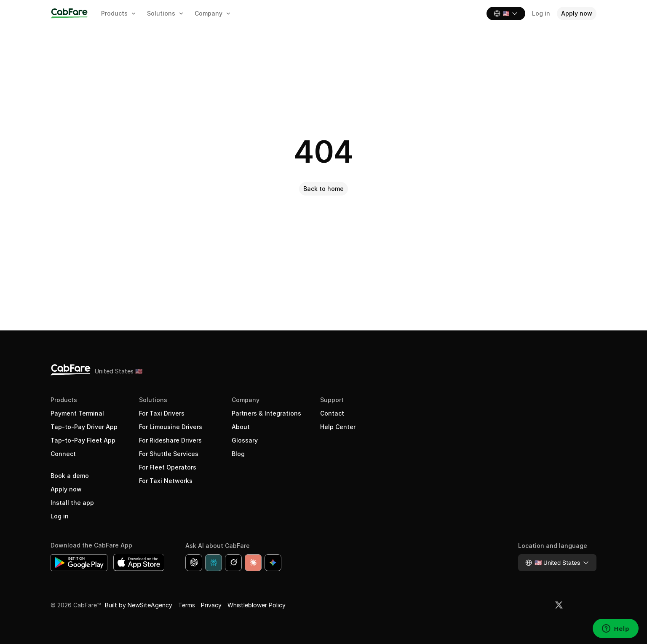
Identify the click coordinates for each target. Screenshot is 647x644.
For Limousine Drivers (171, 427)
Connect (63, 454)
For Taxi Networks (166, 481)
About (241, 427)
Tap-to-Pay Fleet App (83, 440)
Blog (238, 454)
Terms (187, 605)
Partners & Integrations (266, 413)
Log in (60, 516)
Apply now (66, 489)
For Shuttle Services (169, 454)
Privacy (211, 605)
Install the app (72, 503)
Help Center (338, 427)
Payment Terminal (77, 413)
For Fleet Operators (168, 467)
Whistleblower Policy (257, 605)
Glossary (245, 440)
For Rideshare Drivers (170, 440)
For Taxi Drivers (162, 413)
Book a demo (70, 476)
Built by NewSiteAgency (139, 605)
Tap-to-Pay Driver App (84, 427)
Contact (332, 413)
